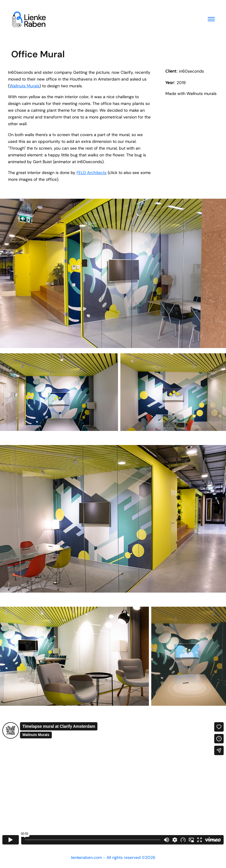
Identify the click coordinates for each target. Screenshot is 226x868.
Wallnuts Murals (24, 86)
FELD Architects (92, 173)
